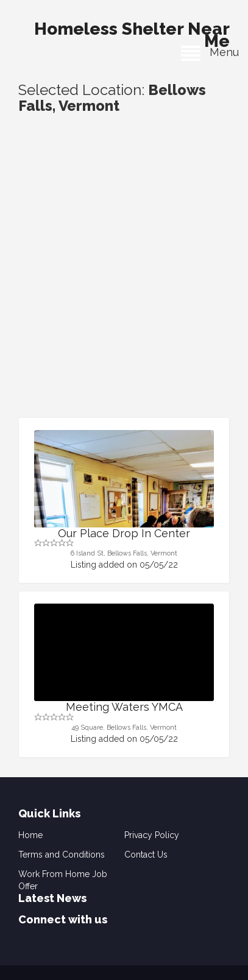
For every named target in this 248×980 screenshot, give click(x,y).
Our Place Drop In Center (124, 533)
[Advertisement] (124, 287)
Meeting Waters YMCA (124, 707)
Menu (210, 52)
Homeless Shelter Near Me (132, 32)
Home (30, 835)
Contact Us (146, 855)
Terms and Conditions (62, 855)
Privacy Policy (152, 835)
